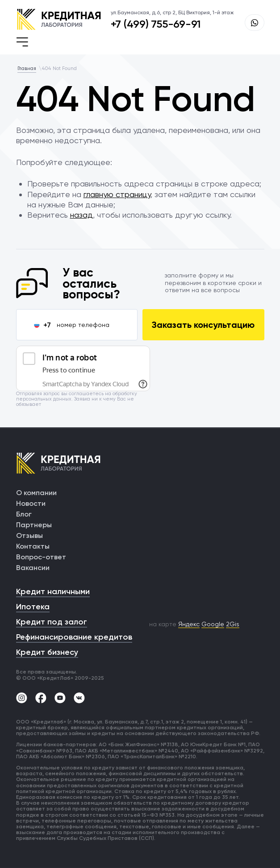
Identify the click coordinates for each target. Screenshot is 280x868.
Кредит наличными (53, 591)
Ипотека (33, 607)
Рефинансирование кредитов (74, 637)
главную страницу (117, 194)
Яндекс (189, 624)
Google (213, 624)
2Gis (233, 624)
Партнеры (34, 525)
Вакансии (33, 568)
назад (81, 215)
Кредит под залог (52, 622)
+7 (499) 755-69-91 (156, 24)
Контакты (33, 546)
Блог (24, 514)
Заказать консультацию (203, 325)
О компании (36, 493)
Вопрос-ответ (41, 557)
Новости (31, 503)
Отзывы (29, 535)
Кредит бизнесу (47, 652)
